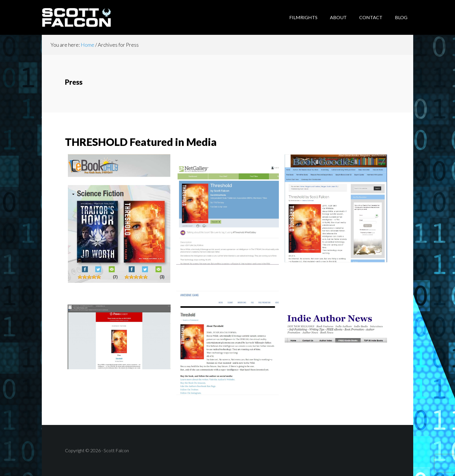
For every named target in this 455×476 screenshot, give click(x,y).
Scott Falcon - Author (88, 17)
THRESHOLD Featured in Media (141, 142)
